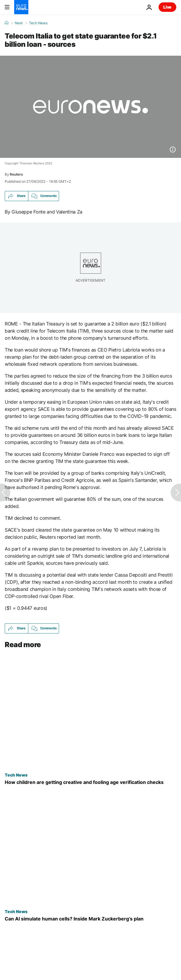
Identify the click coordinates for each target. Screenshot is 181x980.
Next (19, 23)
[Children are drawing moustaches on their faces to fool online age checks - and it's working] (90, 782)
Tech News (38, 23)
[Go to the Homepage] (21, 7)
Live (167, 7)
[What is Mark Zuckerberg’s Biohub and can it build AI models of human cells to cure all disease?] (90, 919)
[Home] (6, 23)
